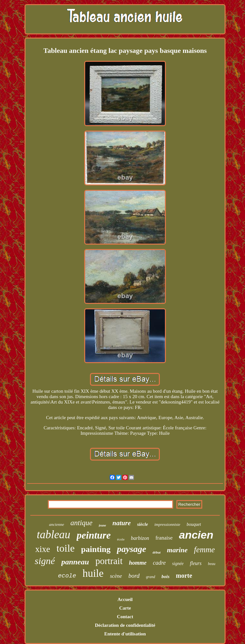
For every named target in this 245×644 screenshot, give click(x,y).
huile (93, 573)
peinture (94, 535)
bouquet (194, 524)
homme (138, 563)
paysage (131, 549)
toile (66, 548)
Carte (125, 608)
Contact (125, 617)
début (156, 552)
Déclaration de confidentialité (125, 625)
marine (177, 550)
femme (204, 550)
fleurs (196, 563)
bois (165, 576)
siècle (143, 524)
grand (151, 577)
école (121, 539)
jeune (103, 525)
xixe (43, 549)
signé (45, 561)
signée (178, 564)
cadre (159, 563)
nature (122, 523)
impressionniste (167, 524)
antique (82, 523)
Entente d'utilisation (125, 634)
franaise (164, 538)
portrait (109, 561)
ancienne (57, 524)
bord (134, 576)
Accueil (125, 599)
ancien (196, 535)
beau (212, 564)
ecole (67, 576)
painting (96, 549)
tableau (53, 535)
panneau (75, 562)
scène (116, 576)
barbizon (140, 538)
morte (184, 576)
